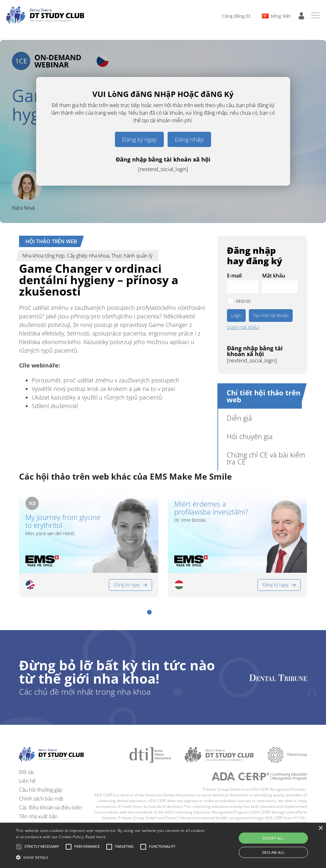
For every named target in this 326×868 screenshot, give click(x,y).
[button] (149, 612)
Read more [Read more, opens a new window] (96, 837)
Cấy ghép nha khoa (88, 256)
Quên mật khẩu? (243, 327)
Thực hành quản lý (132, 256)
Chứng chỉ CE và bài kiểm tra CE (266, 458)
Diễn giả (239, 418)
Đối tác (27, 772)
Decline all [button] (273, 852)
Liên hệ (27, 781)
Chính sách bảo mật (41, 799)
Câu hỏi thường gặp (41, 790)
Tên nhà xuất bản (38, 816)
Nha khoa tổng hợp (43, 256)
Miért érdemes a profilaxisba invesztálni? (211, 508)
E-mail (234, 276)
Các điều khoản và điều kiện (50, 807)
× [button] (320, 828)
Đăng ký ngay (139, 139)
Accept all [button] (273, 838)
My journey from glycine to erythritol (63, 521)
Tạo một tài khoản (271, 315)
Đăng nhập (189, 139)
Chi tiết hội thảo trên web (263, 396)
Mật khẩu (274, 276)
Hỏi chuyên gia (250, 436)
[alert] (163, 845)
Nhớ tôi (243, 301)
